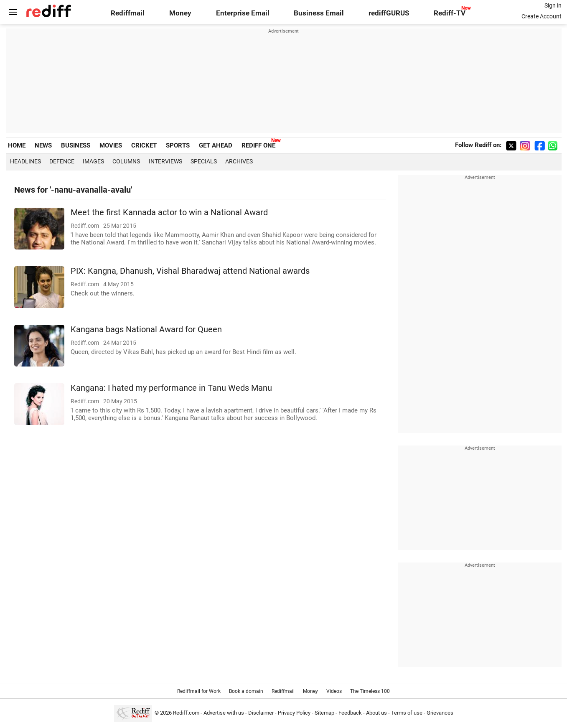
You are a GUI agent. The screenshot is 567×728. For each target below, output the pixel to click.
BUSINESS (76, 145)
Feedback (350, 713)
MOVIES (111, 145)
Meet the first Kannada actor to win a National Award (169, 213)
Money (180, 13)
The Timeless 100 (370, 691)
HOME (17, 145)
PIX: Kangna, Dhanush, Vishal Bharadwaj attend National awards (190, 271)
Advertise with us (224, 713)
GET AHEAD (216, 145)
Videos (334, 691)
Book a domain (246, 691)
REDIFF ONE (258, 145)
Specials (204, 161)
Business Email (319, 13)
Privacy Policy (294, 713)
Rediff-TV (450, 13)
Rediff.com (186, 713)
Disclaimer (261, 713)
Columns (126, 161)
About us (376, 713)
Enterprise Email (243, 13)
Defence (62, 161)
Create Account (542, 16)
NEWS (43, 145)
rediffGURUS (389, 13)
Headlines (25, 161)
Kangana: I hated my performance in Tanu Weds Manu (171, 388)
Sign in (553, 5)
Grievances (440, 713)
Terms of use (407, 713)
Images (93, 161)
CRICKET (144, 145)
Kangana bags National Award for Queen (146, 330)
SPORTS (178, 145)
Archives (239, 161)
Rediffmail (128, 13)
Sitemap (324, 713)
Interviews (165, 161)
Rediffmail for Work (199, 691)
